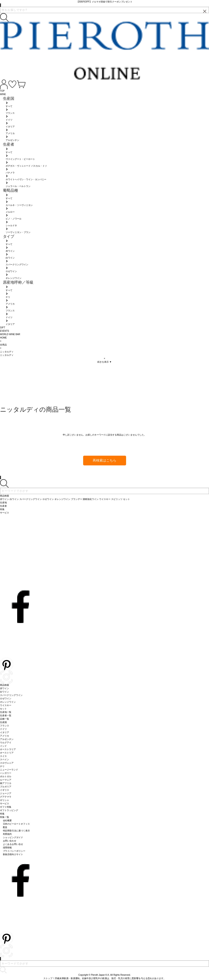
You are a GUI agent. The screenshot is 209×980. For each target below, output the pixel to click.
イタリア (5, 732)
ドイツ (3, 729)
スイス (3, 756)
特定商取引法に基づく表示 (16, 831)
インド (3, 746)
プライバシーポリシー (14, 851)
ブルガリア (6, 787)
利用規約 (7, 834)
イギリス (5, 790)
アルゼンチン (7, 739)
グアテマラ (6, 797)
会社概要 (7, 820)
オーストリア (7, 753)
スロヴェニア (7, 763)
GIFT (3, 328)
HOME (3, 338)
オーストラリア (8, 749)
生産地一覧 (6, 712)
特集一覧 (5, 817)
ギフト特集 (6, 807)
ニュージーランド (9, 770)
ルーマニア (6, 780)
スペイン (5, 759)
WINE (3, 94)
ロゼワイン (6, 699)
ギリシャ (5, 800)
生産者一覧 (6, 715)
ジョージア (6, 793)
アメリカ (5, 736)
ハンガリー (6, 773)
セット (3, 709)
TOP (2, 91)
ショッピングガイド (13, 837)
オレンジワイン (8, 702)
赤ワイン (5, 688)
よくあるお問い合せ (13, 844)
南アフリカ (6, 783)
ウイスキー (6, 705)
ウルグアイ (6, 743)
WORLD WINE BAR (10, 334)
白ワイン (5, 692)
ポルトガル (6, 776)
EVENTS (5, 331)
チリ (2, 766)
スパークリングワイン (11, 695)
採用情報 (7, 848)
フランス (5, 726)
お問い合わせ (10, 841)
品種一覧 (5, 719)
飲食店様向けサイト (13, 854)
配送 (5, 827)
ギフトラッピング (9, 810)
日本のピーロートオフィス (16, 824)
